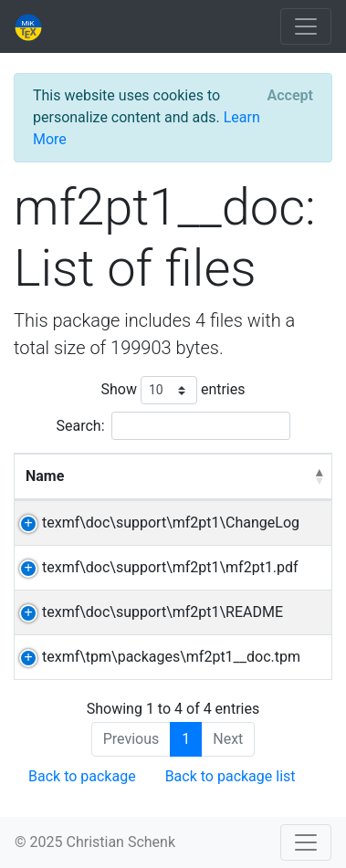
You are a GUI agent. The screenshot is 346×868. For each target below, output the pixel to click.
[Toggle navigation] (306, 26)
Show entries (173, 390)
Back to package (82, 776)
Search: (173, 426)
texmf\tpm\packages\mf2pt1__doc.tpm (171, 657)
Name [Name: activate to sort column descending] (45, 476)
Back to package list (231, 776)
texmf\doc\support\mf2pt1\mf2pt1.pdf (170, 567)
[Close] (290, 96)
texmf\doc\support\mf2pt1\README (163, 612)
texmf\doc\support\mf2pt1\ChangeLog (171, 523)
